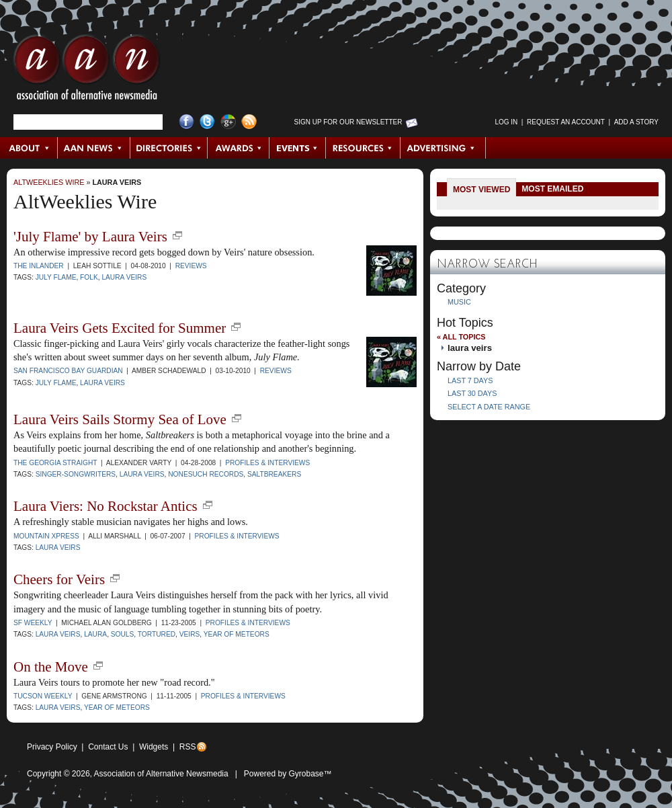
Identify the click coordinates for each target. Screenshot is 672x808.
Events (298, 148)
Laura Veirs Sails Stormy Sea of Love (120, 419)
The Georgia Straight (55, 463)
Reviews (191, 266)
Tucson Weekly (43, 696)
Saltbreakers (274, 474)
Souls (123, 634)
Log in (506, 122)
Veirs (190, 634)
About (29, 148)
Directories (169, 148)
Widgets (154, 747)
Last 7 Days (470, 380)
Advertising (443, 148)
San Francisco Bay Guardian (68, 371)
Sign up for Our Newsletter (348, 122)
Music (459, 302)
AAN (87, 71)
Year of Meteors (237, 634)
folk (89, 277)
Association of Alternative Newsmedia (161, 774)
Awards (239, 148)
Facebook (186, 122)
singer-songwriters (76, 474)
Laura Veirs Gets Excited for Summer (120, 328)
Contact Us (108, 747)
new (177, 235)
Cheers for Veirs (59, 579)
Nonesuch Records (206, 474)
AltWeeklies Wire (49, 182)
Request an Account (566, 122)
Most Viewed (481, 190)
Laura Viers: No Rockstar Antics (106, 506)
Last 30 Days (472, 393)
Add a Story (636, 122)
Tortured (157, 634)
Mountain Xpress (46, 536)
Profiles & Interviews (267, 463)
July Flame (56, 277)
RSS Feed (249, 122)
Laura (95, 634)
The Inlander (39, 266)
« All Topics (461, 337)
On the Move (51, 667)
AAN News (94, 148)
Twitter (207, 122)
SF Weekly (33, 623)
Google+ (228, 122)
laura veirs (117, 182)
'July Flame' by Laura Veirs (90, 237)
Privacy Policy (52, 747)
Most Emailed (552, 189)
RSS (188, 747)
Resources (363, 148)
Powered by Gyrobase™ (288, 774)
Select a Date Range (489, 407)
